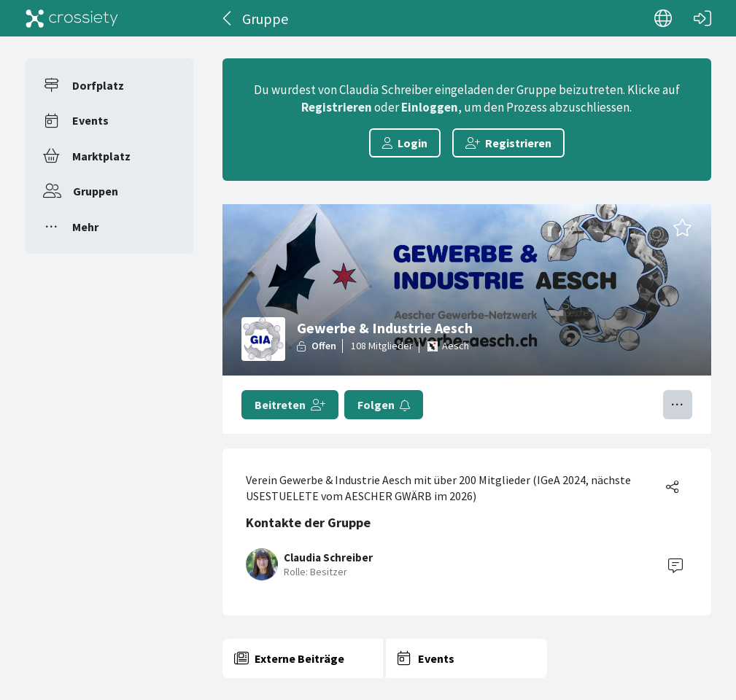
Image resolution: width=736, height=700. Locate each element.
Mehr (85, 227)
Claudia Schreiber (328, 557)
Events (90, 120)
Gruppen (96, 191)
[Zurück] (228, 18)
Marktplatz (101, 156)
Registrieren (337, 107)
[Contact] (675, 564)
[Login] (702, 18)
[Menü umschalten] (678, 405)
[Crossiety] (72, 18)
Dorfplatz (98, 85)
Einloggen (430, 107)
